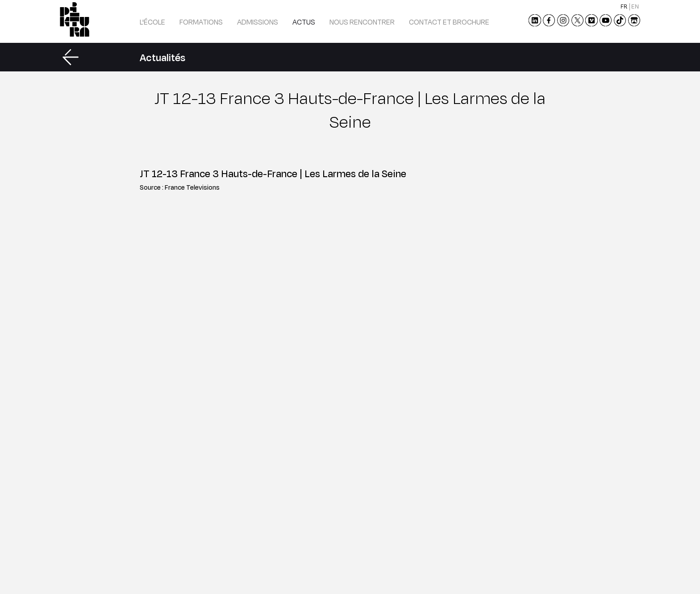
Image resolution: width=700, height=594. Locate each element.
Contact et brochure (449, 22)
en (635, 6)
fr (624, 6)
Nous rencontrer (362, 22)
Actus (304, 22)
